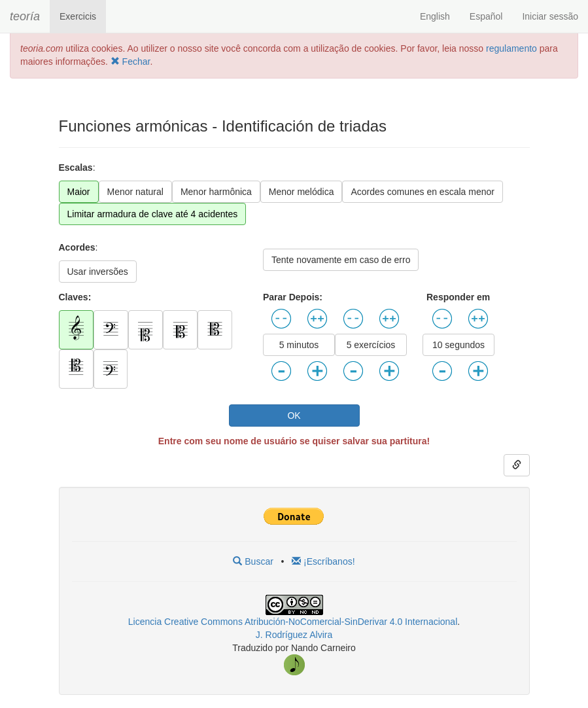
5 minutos (299, 345)
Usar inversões (98, 272)
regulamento (513, 48)
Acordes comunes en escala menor (422, 192)
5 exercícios (371, 345)
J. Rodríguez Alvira (294, 635)
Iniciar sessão (550, 16)
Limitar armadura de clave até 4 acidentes (153, 214)
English (435, 16)
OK (294, 416)
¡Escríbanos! (323, 561)
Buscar (253, 561)
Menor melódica (302, 192)
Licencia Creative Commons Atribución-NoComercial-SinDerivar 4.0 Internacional (293, 622)
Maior (79, 192)
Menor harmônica (216, 192)
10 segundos (458, 345)
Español (486, 16)
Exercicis (78, 16)
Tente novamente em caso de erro (341, 260)
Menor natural (135, 192)
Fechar (130, 62)
